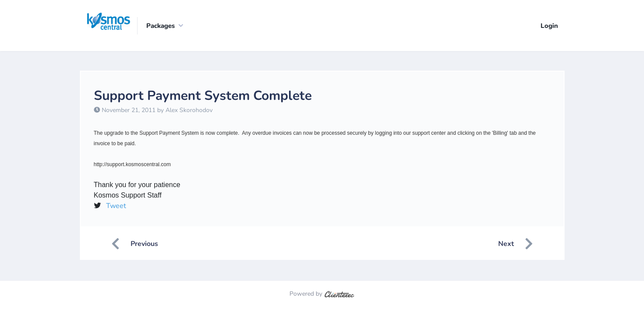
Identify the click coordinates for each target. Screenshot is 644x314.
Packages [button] (160, 26)
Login (549, 26)
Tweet (116, 206)
